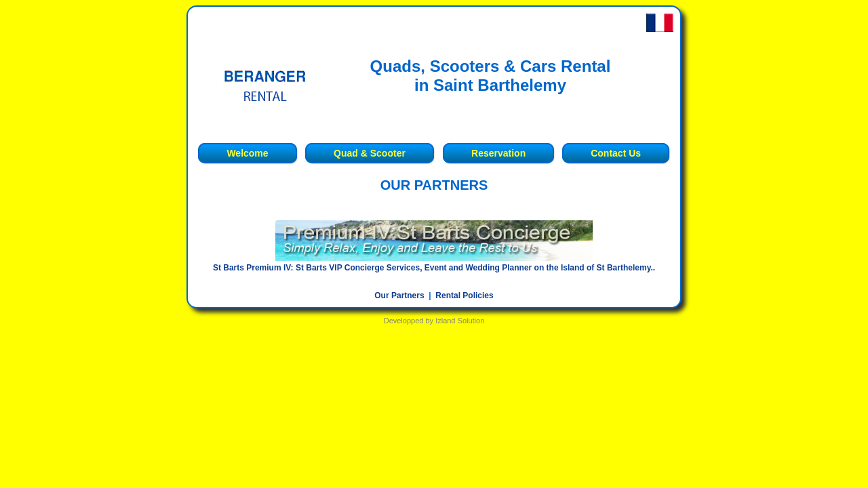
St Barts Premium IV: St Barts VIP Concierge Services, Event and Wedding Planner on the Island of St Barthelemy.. (434, 268)
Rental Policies (464, 296)
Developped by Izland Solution (434, 321)
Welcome (247, 153)
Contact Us (616, 153)
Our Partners (399, 296)
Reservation (498, 153)
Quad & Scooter (370, 153)
